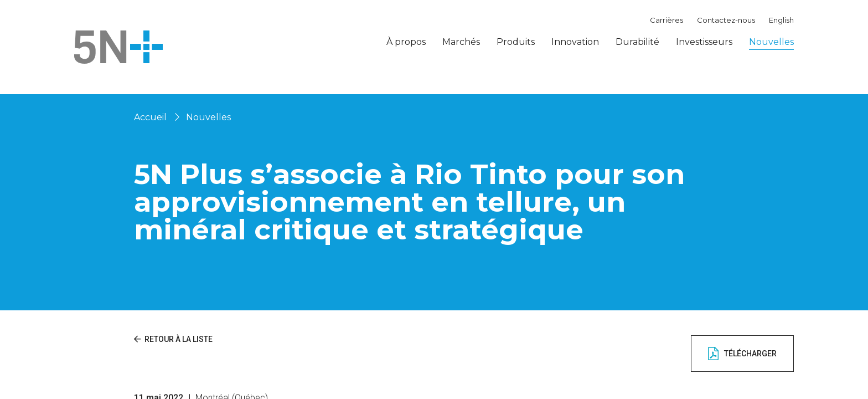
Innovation (575, 42)
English (781, 20)
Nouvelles (771, 42)
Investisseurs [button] (704, 42)
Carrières (666, 20)
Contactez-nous (726, 20)
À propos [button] (406, 42)
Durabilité (637, 42)
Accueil (150, 117)
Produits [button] (516, 42)
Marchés (461, 42)
